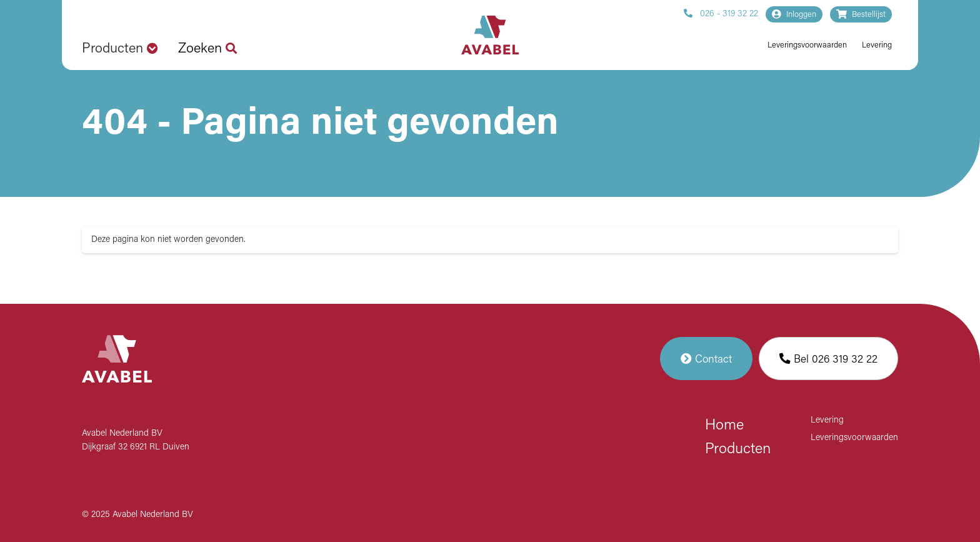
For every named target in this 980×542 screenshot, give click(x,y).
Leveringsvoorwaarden (807, 45)
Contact (706, 359)
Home (724, 426)
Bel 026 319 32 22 (828, 359)
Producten (738, 449)
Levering (877, 45)
